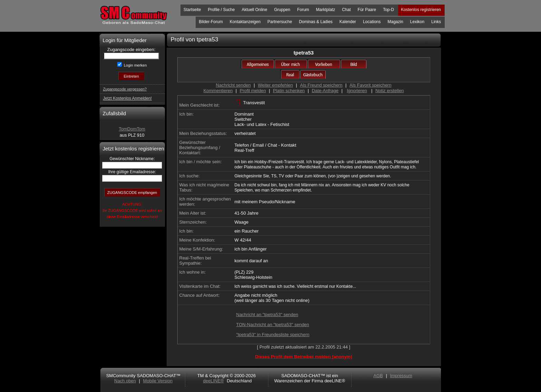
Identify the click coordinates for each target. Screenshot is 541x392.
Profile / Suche (221, 10)
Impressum (401, 376)
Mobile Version (158, 381)
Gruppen (282, 10)
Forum (303, 10)
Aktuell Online (254, 10)
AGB (378, 376)
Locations (372, 22)
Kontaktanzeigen (245, 22)
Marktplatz (326, 10)
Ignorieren (357, 91)
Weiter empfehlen (275, 85)
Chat (346, 10)
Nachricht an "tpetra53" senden (267, 315)
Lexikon (417, 22)
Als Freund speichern (321, 85)
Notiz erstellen (390, 91)
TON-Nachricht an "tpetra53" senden (273, 325)
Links (436, 22)
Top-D (388, 10)
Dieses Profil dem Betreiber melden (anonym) (303, 357)
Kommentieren (218, 91)
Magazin (395, 22)
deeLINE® (213, 381)
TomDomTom (132, 129)
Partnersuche (280, 22)
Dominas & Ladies (316, 22)
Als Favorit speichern (370, 85)
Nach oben (125, 381)
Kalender (348, 22)
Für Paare (367, 10)
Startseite (192, 10)
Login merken (135, 65)
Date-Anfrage (325, 91)
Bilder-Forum (211, 22)
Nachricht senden (233, 85)
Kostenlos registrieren (421, 10)
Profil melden (253, 91)
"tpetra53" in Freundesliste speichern (273, 335)
